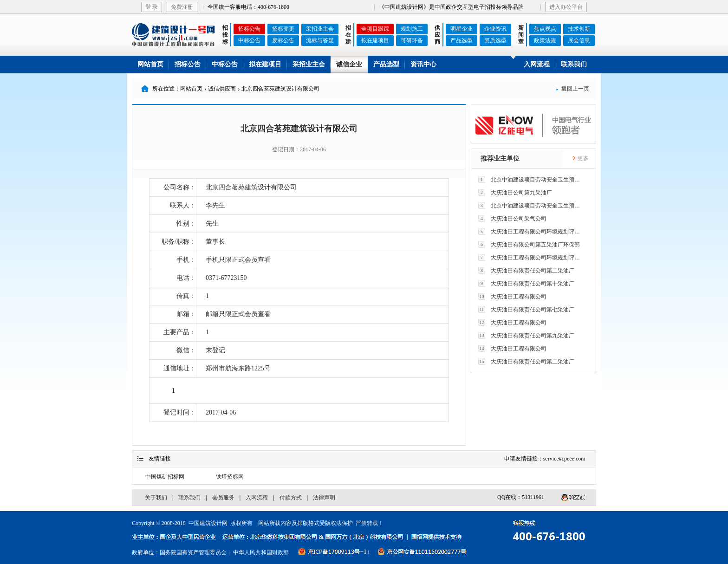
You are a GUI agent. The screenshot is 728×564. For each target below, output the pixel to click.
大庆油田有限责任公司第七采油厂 (526, 309)
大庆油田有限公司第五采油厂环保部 (529, 244)
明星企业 (461, 29)
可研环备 (412, 40)
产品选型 (461, 40)
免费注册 (182, 7)
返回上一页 (572, 89)
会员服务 (223, 498)
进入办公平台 (566, 7)
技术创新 (579, 29)
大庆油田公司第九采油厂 (515, 192)
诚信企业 (349, 64)
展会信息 (579, 40)
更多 (580, 158)
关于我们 (156, 498)
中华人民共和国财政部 (261, 552)
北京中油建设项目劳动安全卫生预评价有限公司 (532, 179)
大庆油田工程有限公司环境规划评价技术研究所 (532, 231)
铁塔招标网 (230, 477)
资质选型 (495, 40)
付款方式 (291, 498)
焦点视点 (545, 29)
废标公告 (283, 40)
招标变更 (283, 29)
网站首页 (150, 64)
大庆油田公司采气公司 (512, 218)
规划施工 (412, 29)
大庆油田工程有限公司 (512, 296)
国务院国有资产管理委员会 (193, 552)
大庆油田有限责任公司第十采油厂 (526, 283)
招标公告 (249, 29)
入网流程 (537, 64)
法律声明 (324, 498)
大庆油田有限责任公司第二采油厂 (526, 270)
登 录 (152, 7)
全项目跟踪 (375, 29)
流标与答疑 (320, 40)
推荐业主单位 (500, 159)
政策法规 (545, 40)
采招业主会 (320, 29)
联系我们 (574, 64)
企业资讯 (495, 29)
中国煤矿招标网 (165, 477)
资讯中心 (423, 64)
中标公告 (249, 40)
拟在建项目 (375, 40)
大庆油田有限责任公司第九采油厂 (526, 335)
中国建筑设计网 (208, 523)
